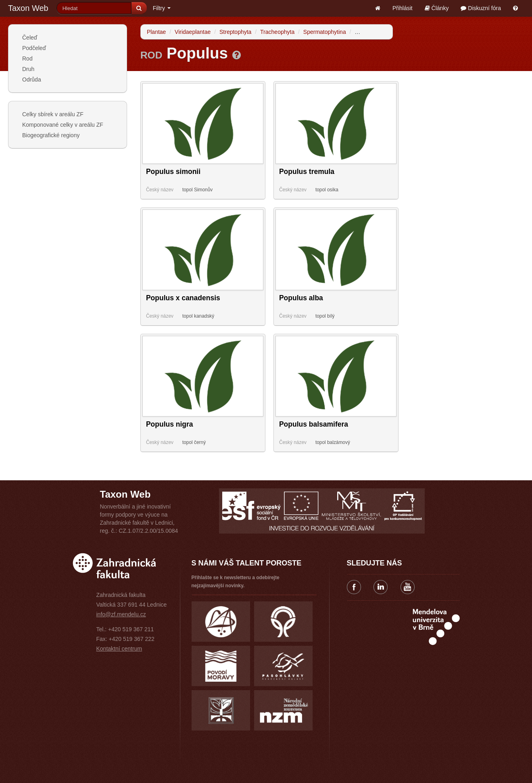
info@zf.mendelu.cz (121, 614)
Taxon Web (28, 8)
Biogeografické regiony (51, 135)
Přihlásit (403, 8)
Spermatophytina (325, 32)
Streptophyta (235, 32)
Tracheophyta (277, 32)
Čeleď (30, 38)
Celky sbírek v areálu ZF (53, 114)
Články (437, 8)
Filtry (162, 8)
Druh (28, 69)
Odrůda (32, 80)
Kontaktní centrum (119, 649)
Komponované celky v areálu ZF (63, 125)
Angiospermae (373, 32)
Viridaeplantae (193, 32)
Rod (27, 59)
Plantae (156, 32)
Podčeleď (34, 48)
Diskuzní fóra (481, 8)
